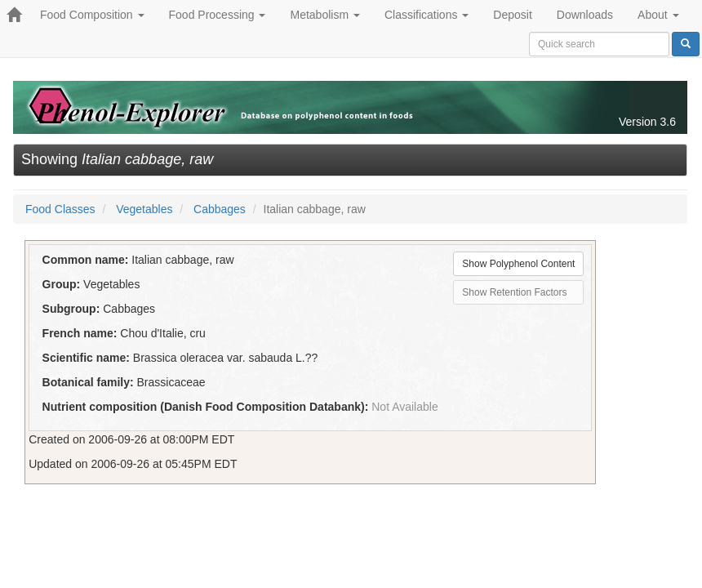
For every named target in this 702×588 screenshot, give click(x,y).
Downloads (585, 15)
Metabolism (324, 15)
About (658, 15)
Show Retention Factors (514, 292)
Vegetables (144, 209)
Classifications (427, 15)
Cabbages (220, 209)
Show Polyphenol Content (518, 264)
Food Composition (92, 15)
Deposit (512, 15)
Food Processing (218, 15)
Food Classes (60, 209)
